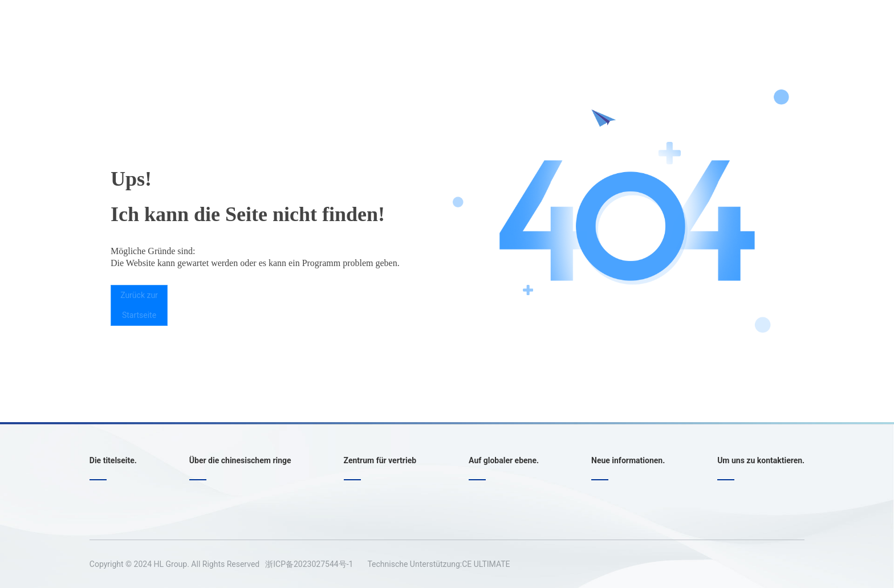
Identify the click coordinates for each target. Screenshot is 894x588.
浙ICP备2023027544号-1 (309, 564)
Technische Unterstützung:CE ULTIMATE (438, 564)
